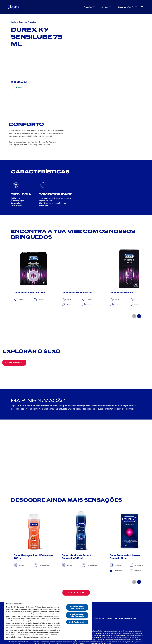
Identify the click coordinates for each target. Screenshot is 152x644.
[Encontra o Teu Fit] (126, 7)
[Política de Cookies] (103, 618)
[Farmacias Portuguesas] (19, 87)
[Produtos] (88, 7)
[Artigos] (105, 7)
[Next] (139, 316)
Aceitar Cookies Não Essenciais (77, 607)
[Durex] (13, 7)
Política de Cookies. (52, 632)
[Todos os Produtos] (76, 593)
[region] (48, 620)
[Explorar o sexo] (14, 363)
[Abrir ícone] (142, 7)
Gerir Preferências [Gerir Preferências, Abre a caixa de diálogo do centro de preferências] (77, 622)
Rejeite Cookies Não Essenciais (77, 615)
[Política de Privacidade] (125, 618)
